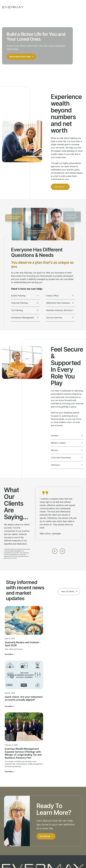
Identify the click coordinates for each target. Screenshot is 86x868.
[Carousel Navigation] (59, 552)
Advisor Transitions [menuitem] (47, 822)
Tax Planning (25, 311)
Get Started (45, 737)
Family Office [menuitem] (7, 825)
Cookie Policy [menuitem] (69, 837)
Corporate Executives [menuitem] (27, 823)
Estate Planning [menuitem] (8, 810)
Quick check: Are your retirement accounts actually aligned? (41, 638)
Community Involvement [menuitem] (47, 817)
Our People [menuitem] (47, 810)
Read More (9, 645)
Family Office (60, 297)
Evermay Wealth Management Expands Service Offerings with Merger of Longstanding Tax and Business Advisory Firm (67, 643)
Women (67, 451)
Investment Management (25, 319)
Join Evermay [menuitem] (48, 826)
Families (67, 437)
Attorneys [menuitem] (26, 827)
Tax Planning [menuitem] (7, 816)
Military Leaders (67, 444)
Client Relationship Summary (39, 851)
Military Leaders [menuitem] (28, 815)
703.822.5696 (45, 796)
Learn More (59, 188)
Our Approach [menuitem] (48, 813)
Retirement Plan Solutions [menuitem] (8, 834)
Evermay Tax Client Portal (64, 860)
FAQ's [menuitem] (45, 830)
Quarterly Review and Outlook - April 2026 (17, 635)
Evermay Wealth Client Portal (42, 860)
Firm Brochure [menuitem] (69, 831)
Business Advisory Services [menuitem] (9, 829)
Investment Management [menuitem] (7, 820)
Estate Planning (25, 297)
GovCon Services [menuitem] (9, 838)
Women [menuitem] (25, 818)
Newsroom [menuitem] (67, 815)
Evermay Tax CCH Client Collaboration (46, 862)
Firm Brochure (25, 851)
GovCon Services (60, 319)
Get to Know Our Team (21, 57)
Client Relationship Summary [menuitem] (70, 826)
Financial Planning (25, 304)
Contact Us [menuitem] (68, 812)
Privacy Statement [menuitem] (70, 834)
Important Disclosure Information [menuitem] (68, 820)
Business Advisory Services (60, 311)
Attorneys (67, 466)
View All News (68, 593)
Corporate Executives (67, 459)
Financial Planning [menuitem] (9, 813)
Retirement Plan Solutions (60, 304)
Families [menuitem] (25, 812)
